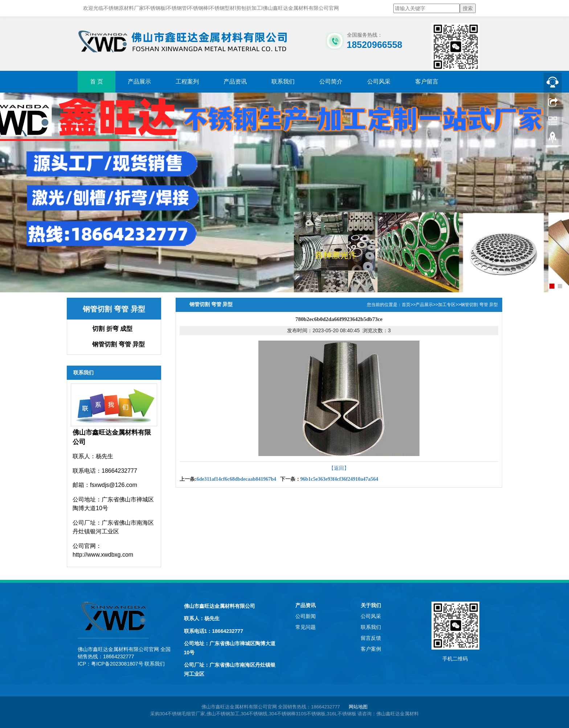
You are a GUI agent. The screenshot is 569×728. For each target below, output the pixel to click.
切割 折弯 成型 (112, 329)
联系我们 (283, 82)
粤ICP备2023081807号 (117, 664)
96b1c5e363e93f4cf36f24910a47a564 (339, 479)
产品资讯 (235, 82)
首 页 (97, 82)
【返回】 (339, 468)
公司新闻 (306, 616)
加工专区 (447, 305)
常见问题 (306, 627)
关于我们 (371, 605)
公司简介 (331, 82)
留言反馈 (371, 638)
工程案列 (187, 82)
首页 (406, 305)
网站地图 (358, 707)
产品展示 (139, 82)
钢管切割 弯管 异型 (118, 344)
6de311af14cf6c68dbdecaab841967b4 (236, 479)
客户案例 (371, 649)
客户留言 (427, 82)
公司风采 (379, 82)
